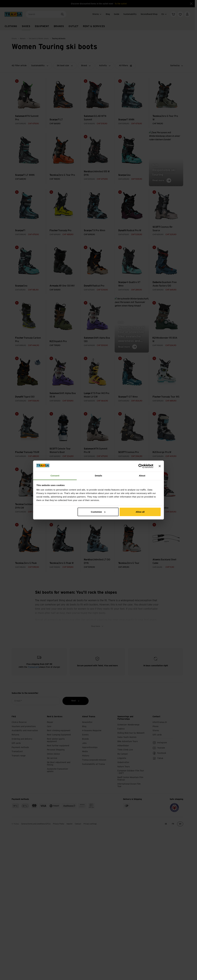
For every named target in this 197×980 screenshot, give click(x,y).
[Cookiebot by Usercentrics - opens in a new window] (141, 466)
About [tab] (142, 476)
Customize (98, 512)
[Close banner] (160, 466)
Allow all (140, 512)
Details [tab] (98, 476)
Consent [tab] (55, 476)
